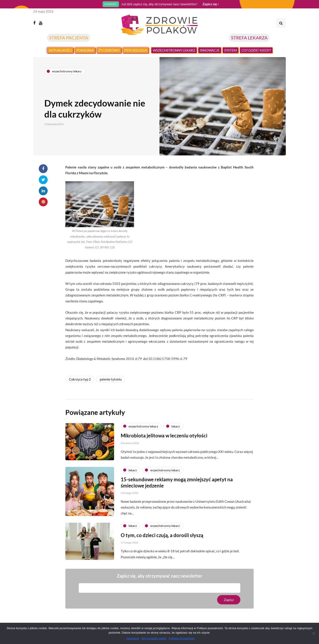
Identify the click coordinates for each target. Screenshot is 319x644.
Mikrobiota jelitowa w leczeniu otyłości (164, 438)
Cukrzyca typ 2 (80, 379)
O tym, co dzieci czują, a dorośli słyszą (162, 538)
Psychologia (136, 50)
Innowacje (210, 50)
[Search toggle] (281, 23)
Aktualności (60, 50)
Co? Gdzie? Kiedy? (256, 50)
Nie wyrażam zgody (154, 638)
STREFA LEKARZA (249, 38)
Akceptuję (133, 638)
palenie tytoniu (111, 379)
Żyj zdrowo (109, 50)
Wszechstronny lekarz (174, 50)
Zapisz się (211, 4)
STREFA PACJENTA (69, 38)
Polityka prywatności (182, 638)
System (230, 50)
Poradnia (85, 50)
